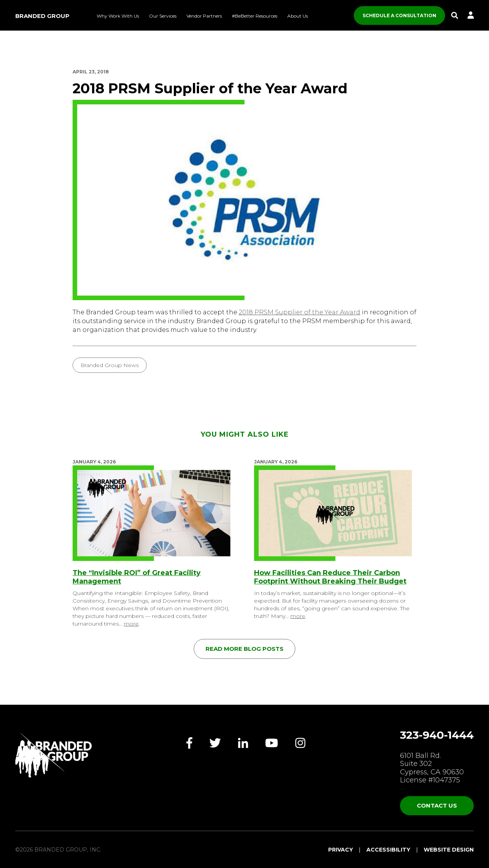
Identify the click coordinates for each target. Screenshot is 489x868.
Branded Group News (110, 365)
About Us (298, 16)
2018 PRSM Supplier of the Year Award (300, 312)
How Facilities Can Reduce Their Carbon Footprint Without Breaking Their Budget (330, 577)
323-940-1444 (437, 735)
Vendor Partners (204, 16)
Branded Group (42, 16)
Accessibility (388, 850)
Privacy (341, 850)
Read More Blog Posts (244, 649)
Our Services (163, 16)
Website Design (449, 850)
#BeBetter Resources (255, 16)
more (131, 624)
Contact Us (437, 805)
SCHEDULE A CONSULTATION (399, 15)
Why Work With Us (118, 16)
